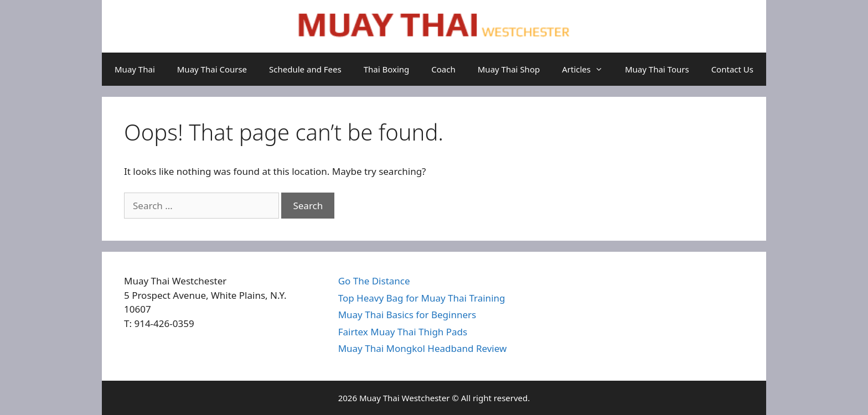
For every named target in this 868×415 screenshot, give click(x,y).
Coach (443, 69)
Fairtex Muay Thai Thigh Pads (403, 332)
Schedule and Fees (305, 69)
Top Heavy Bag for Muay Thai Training (422, 298)
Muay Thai (135, 69)
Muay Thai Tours (657, 69)
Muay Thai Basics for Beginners (407, 315)
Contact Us (732, 69)
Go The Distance (374, 281)
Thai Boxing (387, 69)
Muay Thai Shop (509, 69)
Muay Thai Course (212, 69)
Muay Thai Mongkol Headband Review (423, 348)
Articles (588, 69)
